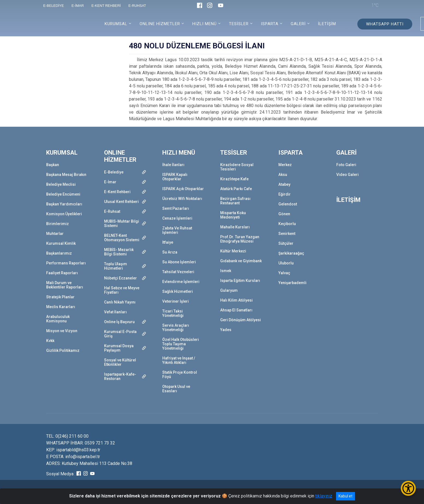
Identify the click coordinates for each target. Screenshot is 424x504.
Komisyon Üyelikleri (64, 214)
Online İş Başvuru (119, 322)
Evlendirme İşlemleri (181, 282)
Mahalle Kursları (235, 227)
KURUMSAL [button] (116, 24)
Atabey (284, 184)
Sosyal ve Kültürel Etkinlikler (120, 362)
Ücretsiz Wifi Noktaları (182, 199)
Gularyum (229, 290)
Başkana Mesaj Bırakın (66, 175)
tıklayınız (324, 496)
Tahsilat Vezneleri (178, 272)
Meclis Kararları (61, 307)
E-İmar (110, 182)
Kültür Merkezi (233, 251)
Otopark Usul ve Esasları (176, 389)
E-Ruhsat (112, 211)
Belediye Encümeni (63, 194)
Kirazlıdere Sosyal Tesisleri (237, 167)
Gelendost (288, 204)
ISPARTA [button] (270, 24)
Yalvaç (284, 273)
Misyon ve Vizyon (62, 331)
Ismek (226, 271)
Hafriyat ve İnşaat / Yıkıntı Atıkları (179, 360)
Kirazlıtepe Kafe (234, 179)
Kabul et (345, 496)
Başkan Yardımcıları (64, 204)
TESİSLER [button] (239, 24)
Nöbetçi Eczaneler (120, 278)
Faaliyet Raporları (62, 273)
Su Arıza (170, 252)
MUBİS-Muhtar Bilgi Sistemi (122, 223)
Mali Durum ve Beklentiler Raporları (65, 285)
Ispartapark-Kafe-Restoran (120, 376)
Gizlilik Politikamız (63, 350)
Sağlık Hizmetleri (178, 291)
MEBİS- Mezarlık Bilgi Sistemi (119, 252)
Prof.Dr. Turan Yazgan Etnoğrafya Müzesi (240, 239)
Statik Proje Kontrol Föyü (180, 375)
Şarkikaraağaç (291, 253)
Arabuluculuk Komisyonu (58, 319)
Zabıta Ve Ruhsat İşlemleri (177, 230)
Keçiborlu (287, 224)
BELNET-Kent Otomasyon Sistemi (122, 238)
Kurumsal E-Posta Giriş (120, 334)
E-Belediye (114, 172)
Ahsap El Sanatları (236, 310)
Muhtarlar (55, 234)
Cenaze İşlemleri (177, 218)
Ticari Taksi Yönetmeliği (173, 313)
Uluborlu (286, 263)
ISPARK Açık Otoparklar (183, 189)
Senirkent (287, 234)
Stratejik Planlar (60, 297)
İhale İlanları (173, 165)
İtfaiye (168, 242)
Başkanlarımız (59, 253)
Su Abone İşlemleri (179, 262)
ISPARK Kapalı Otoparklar (175, 177)
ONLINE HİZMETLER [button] (160, 24)
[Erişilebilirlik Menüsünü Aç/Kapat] (408, 488)
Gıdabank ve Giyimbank (241, 261)
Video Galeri (348, 175)
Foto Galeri (346, 165)
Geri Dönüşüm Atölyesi (241, 320)
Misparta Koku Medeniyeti (233, 215)
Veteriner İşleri (176, 301)
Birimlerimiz (58, 224)
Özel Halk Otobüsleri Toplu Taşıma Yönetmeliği (181, 344)
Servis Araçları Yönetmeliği (176, 328)
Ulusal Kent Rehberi (121, 202)
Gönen (284, 214)
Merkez (285, 165)
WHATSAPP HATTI (385, 24)
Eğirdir (285, 194)
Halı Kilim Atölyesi (236, 300)
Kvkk (50, 341)
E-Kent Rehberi (117, 192)
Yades (226, 330)
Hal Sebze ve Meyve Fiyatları (122, 290)
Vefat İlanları (115, 312)
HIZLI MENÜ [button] (204, 24)
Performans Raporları (66, 263)
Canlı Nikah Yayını (120, 302)
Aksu (283, 175)
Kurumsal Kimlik (61, 243)
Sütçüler (286, 243)
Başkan (53, 165)
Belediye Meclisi (61, 184)
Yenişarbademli (292, 283)
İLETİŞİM (327, 24)
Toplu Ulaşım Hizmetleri (116, 266)
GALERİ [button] (298, 24)
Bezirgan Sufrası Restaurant (235, 201)
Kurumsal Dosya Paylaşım (119, 348)
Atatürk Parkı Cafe (236, 189)
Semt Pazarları (176, 208)
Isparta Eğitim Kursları (240, 281)
